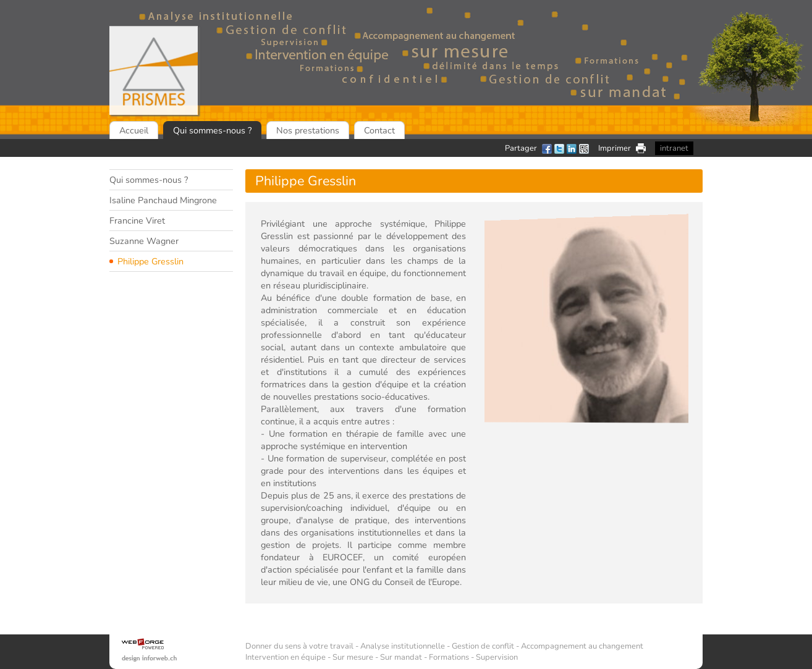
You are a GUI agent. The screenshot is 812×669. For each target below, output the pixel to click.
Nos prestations (308, 130)
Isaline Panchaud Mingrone (163, 200)
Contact (379, 130)
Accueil (134, 130)
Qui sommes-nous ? (212, 130)
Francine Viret (137, 221)
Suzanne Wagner (144, 241)
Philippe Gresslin (150, 261)
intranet (674, 148)
